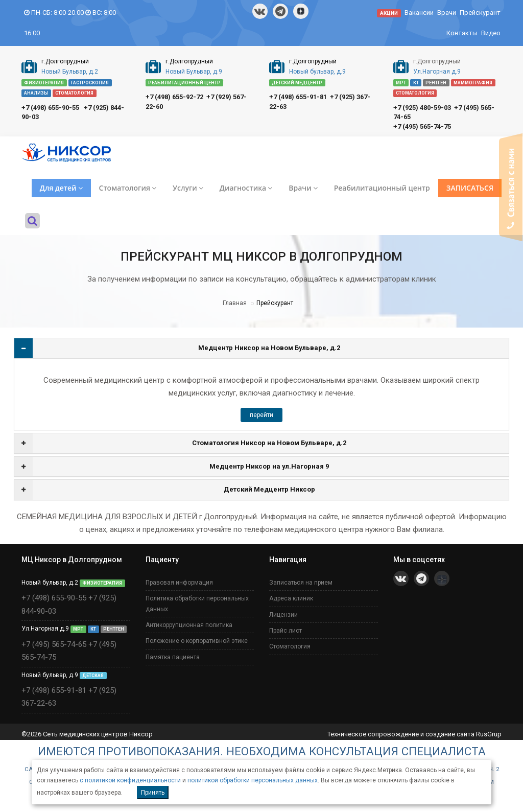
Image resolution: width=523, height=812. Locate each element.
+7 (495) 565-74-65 (54, 644)
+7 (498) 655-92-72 (174, 97)
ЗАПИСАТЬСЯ (470, 188)
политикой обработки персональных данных (253, 780)
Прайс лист (286, 631)
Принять (153, 793)
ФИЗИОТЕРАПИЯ (44, 83)
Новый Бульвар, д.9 (194, 72)
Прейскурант (480, 13)
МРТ (401, 83)
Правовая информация (179, 583)
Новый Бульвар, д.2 (70, 72)
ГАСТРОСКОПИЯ (90, 83)
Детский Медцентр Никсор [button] (269, 489)
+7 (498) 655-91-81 (298, 97)
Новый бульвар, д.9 (317, 72)
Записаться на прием (301, 583)
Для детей (61, 188)
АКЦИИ (389, 13)
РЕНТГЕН (436, 83)
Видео (491, 33)
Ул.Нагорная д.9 (437, 72)
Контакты (462, 33)
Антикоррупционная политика (189, 625)
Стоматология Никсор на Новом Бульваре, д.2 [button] (269, 443)
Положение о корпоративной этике (197, 641)
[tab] (261, 348)
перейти (261, 415)
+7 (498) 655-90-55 (50, 108)
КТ (416, 83)
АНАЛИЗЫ (36, 93)
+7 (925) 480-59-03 (422, 108)
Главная (235, 303)
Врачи (447, 13)
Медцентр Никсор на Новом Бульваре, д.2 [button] (269, 348)
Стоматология (128, 188)
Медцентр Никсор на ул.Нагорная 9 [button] (269, 466)
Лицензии (283, 615)
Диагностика (246, 188)
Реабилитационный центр (382, 188)
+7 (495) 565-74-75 (422, 126)
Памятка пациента (173, 657)
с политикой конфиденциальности (130, 780)
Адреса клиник (291, 598)
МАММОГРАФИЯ (473, 83)
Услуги (188, 188)
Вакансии (419, 13)
